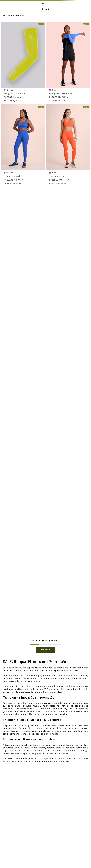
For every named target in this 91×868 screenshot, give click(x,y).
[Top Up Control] (23, 145)
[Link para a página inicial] (41, 4)
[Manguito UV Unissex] (23, 62)
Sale (50, 3)
